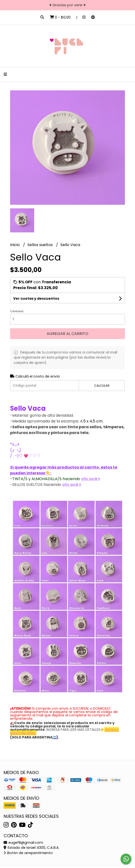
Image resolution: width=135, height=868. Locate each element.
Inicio (15, 245)
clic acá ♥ (91, 479)
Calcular (102, 386)
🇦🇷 (55, 737)
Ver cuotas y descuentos (36, 298)
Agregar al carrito (67, 334)
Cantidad (17, 311)
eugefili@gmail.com (23, 843)
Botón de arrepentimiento (28, 853)
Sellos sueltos (41, 245)
